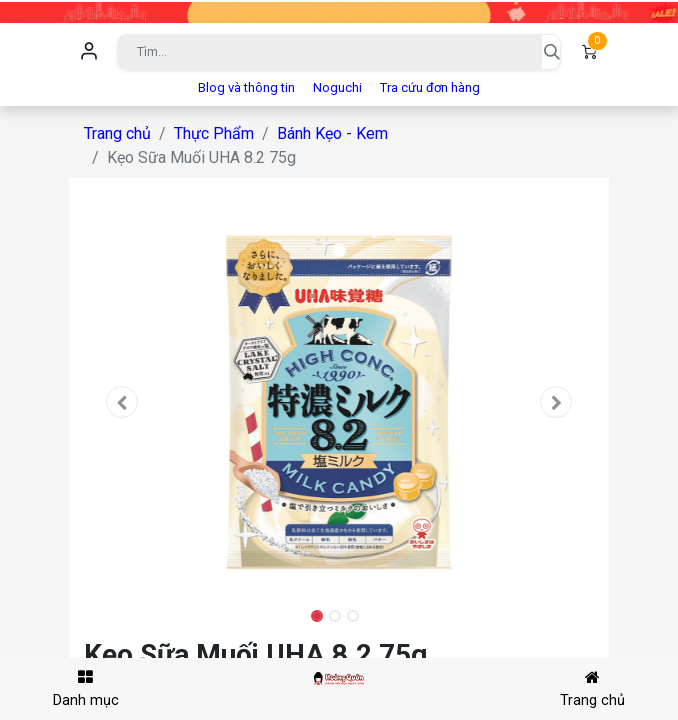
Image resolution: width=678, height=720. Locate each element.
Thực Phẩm (214, 133)
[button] (122, 402)
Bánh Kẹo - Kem (332, 133)
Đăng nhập (89, 52)
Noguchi (337, 87)
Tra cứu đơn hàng (430, 87)
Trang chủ (117, 133)
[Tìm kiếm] (551, 52)
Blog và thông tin (246, 87)
